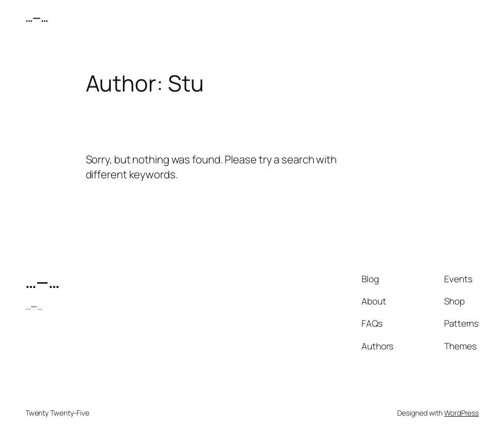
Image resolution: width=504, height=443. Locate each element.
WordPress (461, 413)
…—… (37, 18)
